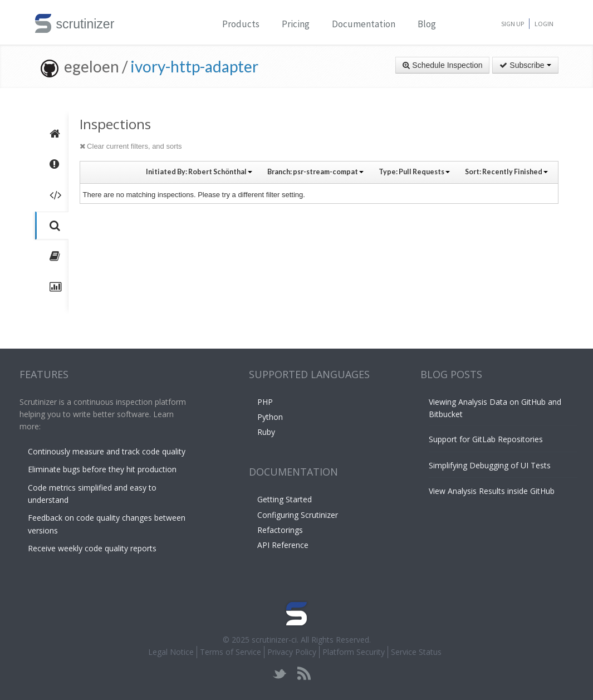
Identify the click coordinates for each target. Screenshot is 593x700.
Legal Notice (171, 652)
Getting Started (285, 499)
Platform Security (354, 652)
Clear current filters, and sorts (131, 146)
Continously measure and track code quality (107, 451)
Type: (414, 172)
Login (544, 24)
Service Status (416, 652)
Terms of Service (231, 652)
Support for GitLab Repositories (486, 439)
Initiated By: (199, 172)
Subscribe (525, 65)
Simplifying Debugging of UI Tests (490, 465)
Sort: (506, 172)
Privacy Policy (292, 652)
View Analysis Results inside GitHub (492, 491)
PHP (265, 402)
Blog (427, 24)
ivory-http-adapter (194, 66)
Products (241, 24)
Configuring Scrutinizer (298, 515)
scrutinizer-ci (274, 640)
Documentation (364, 24)
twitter (280, 674)
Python (270, 417)
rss (304, 674)
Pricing (296, 24)
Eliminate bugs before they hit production (102, 469)
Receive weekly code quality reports (92, 548)
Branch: (315, 172)
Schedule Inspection (442, 65)
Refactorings (280, 530)
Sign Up (513, 24)
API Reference (283, 545)
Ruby (266, 432)
